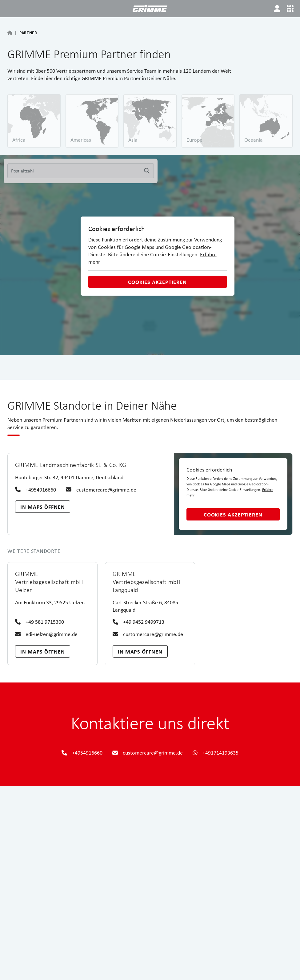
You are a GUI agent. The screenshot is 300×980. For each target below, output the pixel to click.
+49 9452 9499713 (138, 622)
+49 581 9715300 (40, 622)
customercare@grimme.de (101, 490)
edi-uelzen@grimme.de (46, 634)
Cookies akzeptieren (157, 282)
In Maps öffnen (43, 507)
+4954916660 (36, 490)
